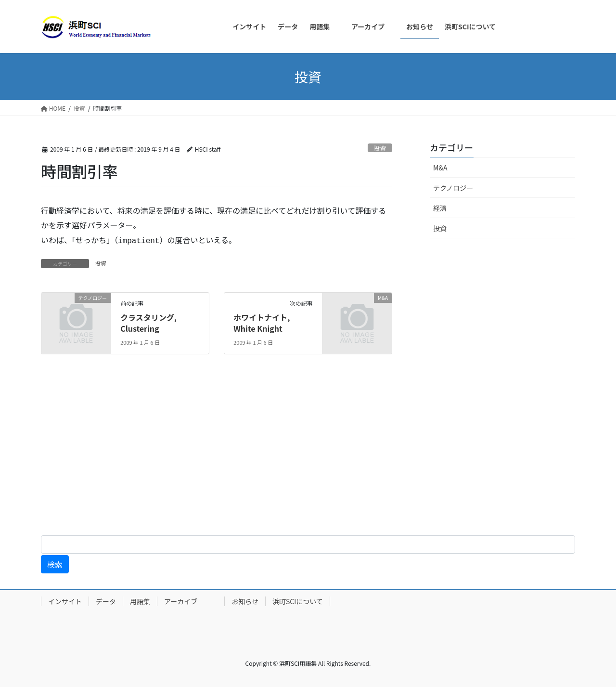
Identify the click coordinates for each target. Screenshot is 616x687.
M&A (440, 168)
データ (106, 601)
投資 (380, 148)
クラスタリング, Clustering (148, 323)
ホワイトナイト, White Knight (262, 323)
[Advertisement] (289, 453)
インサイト (65, 601)
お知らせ (245, 601)
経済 (440, 208)
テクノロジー (453, 188)
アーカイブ (191, 601)
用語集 (140, 601)
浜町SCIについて (298, 601)
